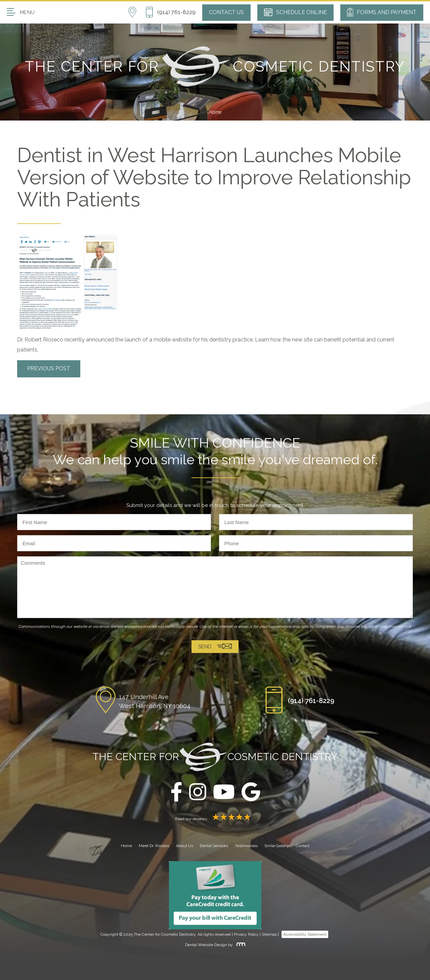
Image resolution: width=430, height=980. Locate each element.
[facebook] (176, 792)
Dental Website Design (206, 945)
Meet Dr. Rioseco (154, 846)
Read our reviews (215, 819)
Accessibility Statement (305, 934)
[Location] (137, 12)
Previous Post (49, 368)
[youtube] (224, 792)
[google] (251, 792)
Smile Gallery (277, 846)
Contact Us (226, 12)
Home (215, 112)
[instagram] (198, 792)
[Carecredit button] (215, 895)
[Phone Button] (170, 12)
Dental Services (214, 846)
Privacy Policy (246, 934)
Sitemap (269, 934)
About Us (185, 846)
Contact (303, 846)
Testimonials (246, 846)
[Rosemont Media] (240, 945)
